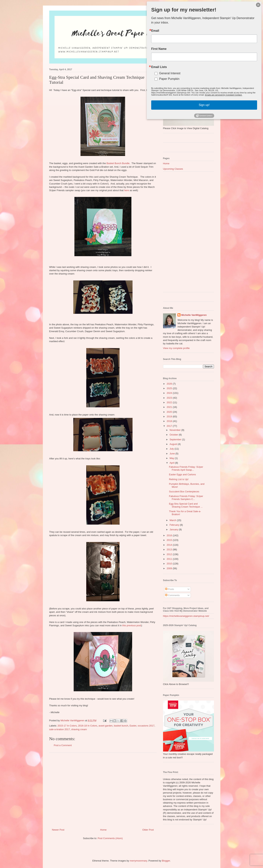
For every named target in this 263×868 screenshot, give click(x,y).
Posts (170, 589)
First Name (162, 50)
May (172, 458)
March (173, 520)
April (172, 463)
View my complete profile (176, 348)
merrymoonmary (138, 861)
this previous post (132, 625)
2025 (170, 388)
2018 (170, 421)
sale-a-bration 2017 (60, 729)
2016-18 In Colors (88, 726)
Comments (172, 595)
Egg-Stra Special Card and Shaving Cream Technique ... (186, 505)
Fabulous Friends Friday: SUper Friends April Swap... (186, 468)
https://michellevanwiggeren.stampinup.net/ (186, 616)
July (172, 449)
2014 (170, 545)
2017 (170, 426)
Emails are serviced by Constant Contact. (222, 93)
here (127, 190)
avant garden (105, 726)
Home (103, 830)
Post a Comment (63, 745)
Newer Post (58, 830)
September (176, 439)
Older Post (148, 830)
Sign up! (204, 102)
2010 (170, 564)
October (174, 435)
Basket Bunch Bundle (118, 163)
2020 (170, 412)
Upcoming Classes (173, 169)
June (172, 454)
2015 (170, 540)
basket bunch (121, 726)
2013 (170, 549)
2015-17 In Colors (67, 726)
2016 (170, 535)
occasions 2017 (146, 726)
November (175, 430)
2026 (170, 384)
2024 (170, 393)
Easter (133, 726)
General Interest (172, 73)
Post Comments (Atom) (110, 838)
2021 (170, 407)
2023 (170, 398)
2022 (170, 402)
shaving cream (79, 729)
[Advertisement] (103, 789)
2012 (170, 554)
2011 (170, 559)
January (174, 529)
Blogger (166, 861)
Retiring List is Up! (179, 479)
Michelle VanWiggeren (194, 315)
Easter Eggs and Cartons (182, 474)
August (174, 444)
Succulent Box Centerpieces (184, 492)
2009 (170, 568)
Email (158, 33)
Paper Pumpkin (171, 78)
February (175, 525)
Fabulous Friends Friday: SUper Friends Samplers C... (186, 498)
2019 (170, 416)
